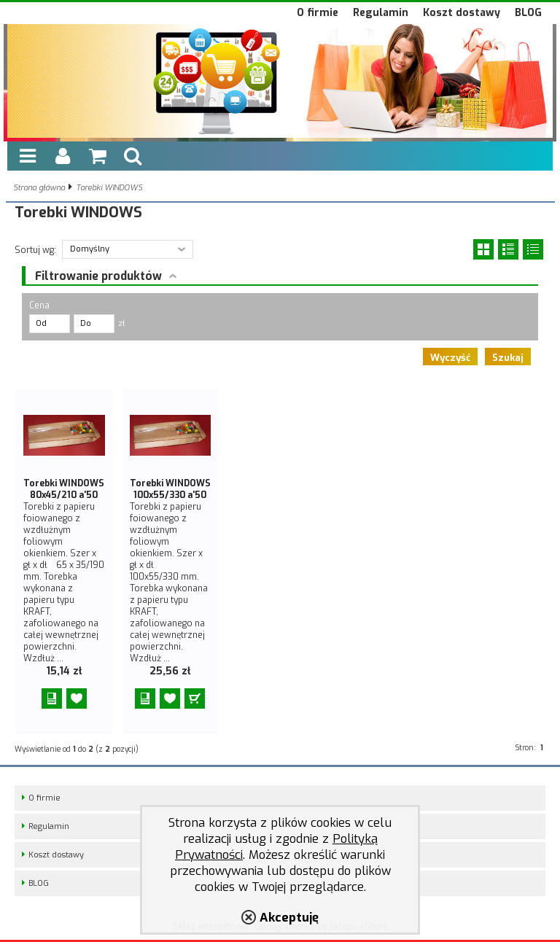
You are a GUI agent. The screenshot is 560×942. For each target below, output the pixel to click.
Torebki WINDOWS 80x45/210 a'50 (64, 489)
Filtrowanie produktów (98, 276)
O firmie (318, 13)
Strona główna (39, 188)
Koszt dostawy (462, 13)
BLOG (528, 13)
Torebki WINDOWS (109, 188)
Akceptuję (289, 917)
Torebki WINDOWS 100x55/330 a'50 (170, 489)
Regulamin (381, 13)
